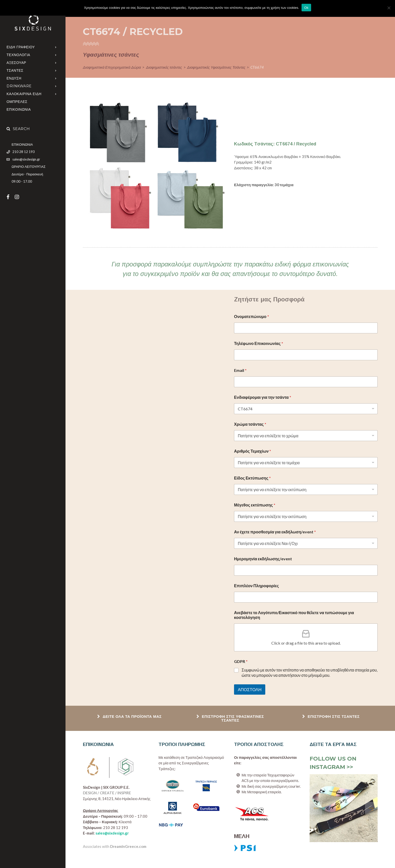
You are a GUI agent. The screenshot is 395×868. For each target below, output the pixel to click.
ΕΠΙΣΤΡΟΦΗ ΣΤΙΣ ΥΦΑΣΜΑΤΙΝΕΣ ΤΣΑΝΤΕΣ (230, 718)
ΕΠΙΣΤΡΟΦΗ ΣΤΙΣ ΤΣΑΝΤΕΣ (331, 716)
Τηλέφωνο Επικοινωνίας (259, 343)
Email (240, 370)
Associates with (115, 846)
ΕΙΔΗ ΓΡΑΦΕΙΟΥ (21, 47)
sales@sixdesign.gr (112, 833)
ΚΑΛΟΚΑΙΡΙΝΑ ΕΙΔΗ (24, 94)
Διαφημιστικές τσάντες (164, 67)
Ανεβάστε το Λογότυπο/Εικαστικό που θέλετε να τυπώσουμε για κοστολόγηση (294, 615)
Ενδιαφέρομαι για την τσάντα (263, 397)
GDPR (241, 661)
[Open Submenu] (56, 47)
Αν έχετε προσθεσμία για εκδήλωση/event (275, 532)
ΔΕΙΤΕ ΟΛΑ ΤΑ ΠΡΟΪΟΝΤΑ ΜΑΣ (129, 716)
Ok (306, 8)
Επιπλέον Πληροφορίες (256, 586)
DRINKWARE (19, 86)
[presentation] (316, 808)
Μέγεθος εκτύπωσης (255, 505)
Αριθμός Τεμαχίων (253, 451)
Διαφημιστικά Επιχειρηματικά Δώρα (112, 67)
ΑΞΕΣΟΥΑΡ (16, 63)
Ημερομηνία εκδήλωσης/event (263, 559)
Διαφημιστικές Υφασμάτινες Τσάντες (216, 67)
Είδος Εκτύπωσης (252, 478)
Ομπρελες (17, 102)
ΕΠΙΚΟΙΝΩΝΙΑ (19, 109)
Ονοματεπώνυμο (252, 316)
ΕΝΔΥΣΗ (14, 78)
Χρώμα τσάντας (250, 424)
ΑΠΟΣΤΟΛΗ (250, 689)
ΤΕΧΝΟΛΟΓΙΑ (18, 55)
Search (18, 129)
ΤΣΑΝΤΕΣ (15, 70)
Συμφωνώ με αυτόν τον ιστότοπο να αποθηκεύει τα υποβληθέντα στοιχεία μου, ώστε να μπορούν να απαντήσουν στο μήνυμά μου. (309, 673)
